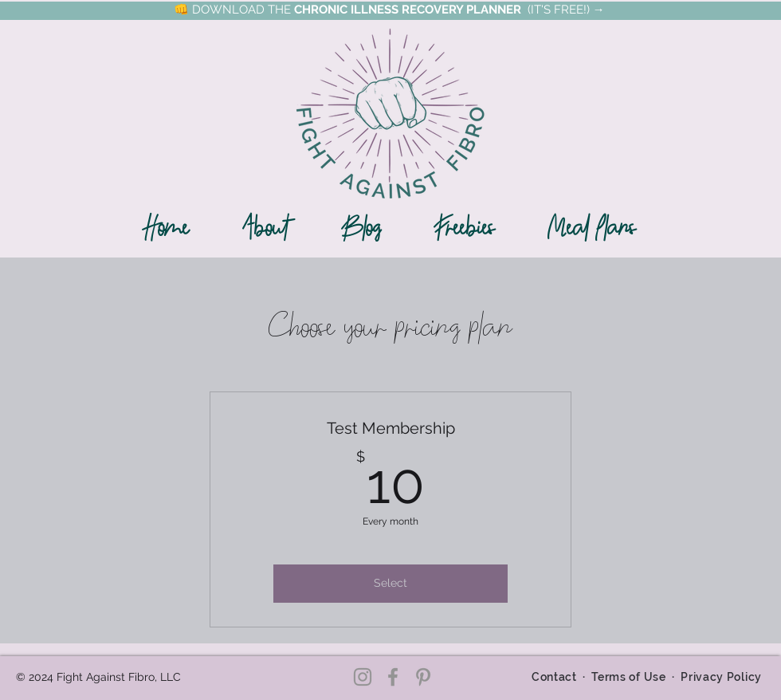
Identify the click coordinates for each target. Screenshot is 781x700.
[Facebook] (393, 677)
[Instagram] (363, 677)
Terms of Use (628, 677)
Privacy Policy (721, 677)
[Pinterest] (423, 677)
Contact (554, 677)
